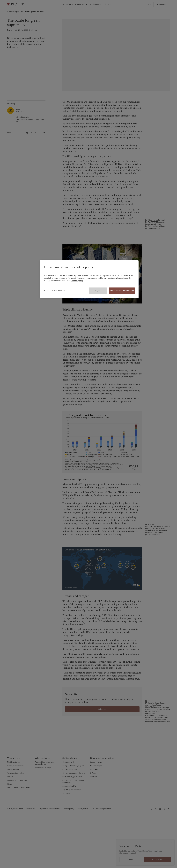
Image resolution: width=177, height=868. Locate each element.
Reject (98, 291)
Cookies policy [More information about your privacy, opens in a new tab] (77, 281)
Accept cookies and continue (122, 291)
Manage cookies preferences (56, 290)
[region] (89, 279)
